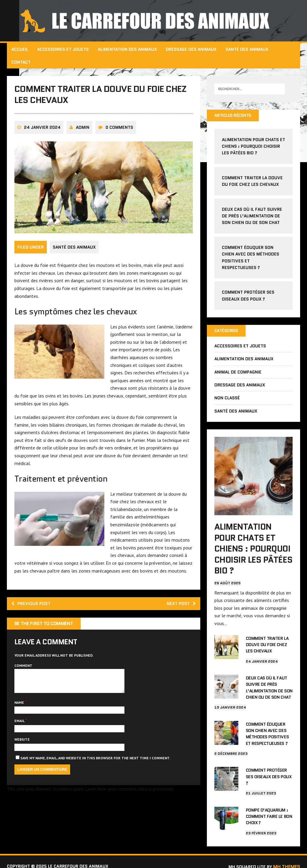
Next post (179, 616)
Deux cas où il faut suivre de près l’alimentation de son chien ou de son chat (252, 216)
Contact (22, 62)
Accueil (20, 49)
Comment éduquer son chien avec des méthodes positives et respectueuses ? (267, 731)
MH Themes (286, 856)
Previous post (33, 616)
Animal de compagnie (238, 373)
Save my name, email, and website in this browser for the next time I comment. (96, 776)
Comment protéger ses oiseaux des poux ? (268, 771)
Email (20, 739)
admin (83, 133)
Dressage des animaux (192, 49)
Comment (24, 679)
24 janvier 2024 (43, 133)
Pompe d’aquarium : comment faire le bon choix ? (269, 808)
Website (23, 757)
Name (20, 720)
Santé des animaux (247, 49)
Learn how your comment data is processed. (130, 806)
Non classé (227, 399)
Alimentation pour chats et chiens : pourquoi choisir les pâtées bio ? (250, 147)
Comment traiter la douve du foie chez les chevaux (267, 644)
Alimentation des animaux (128, 49)
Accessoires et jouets (64, 49)
